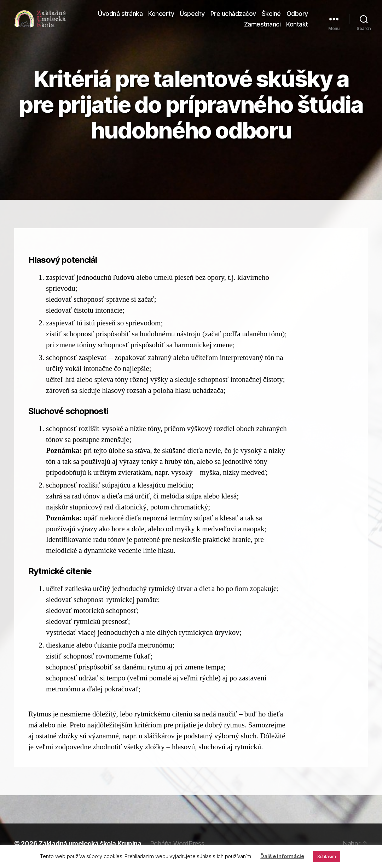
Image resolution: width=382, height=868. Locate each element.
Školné (271, 16)
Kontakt (297, 26)
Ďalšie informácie (282, 856)
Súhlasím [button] (327, 856)
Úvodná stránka (120, 16)
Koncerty (161, 16)
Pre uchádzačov (233, 16)
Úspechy (192, 16)
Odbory (297, 16)
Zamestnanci (262, 26)
